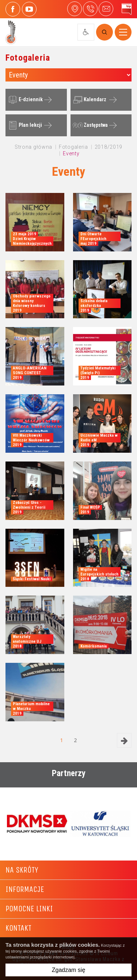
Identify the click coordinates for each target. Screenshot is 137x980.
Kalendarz (89, 100)
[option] (37, 824)
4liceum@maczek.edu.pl (106, 9)
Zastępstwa (90, 125)
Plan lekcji (24, 125)
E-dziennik (24, 100)
